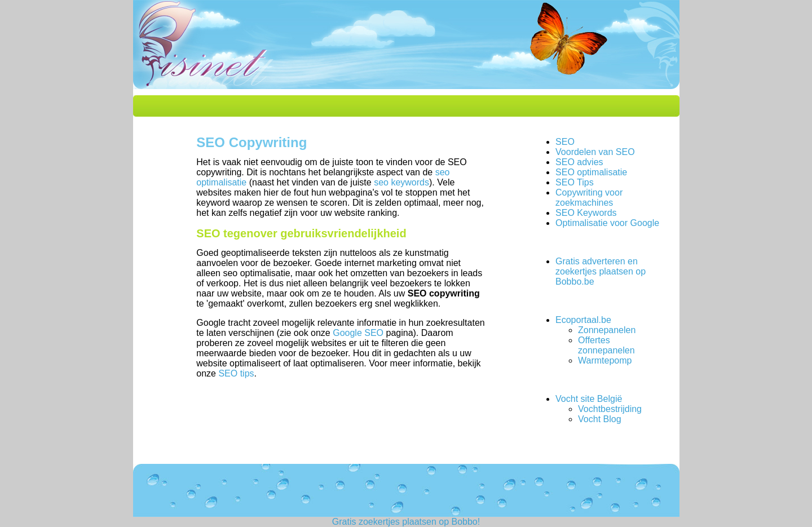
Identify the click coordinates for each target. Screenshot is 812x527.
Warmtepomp (605, 360)
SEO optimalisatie (591, 172)
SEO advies (579, 162)
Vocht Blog (600, 419)
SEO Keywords (586, 213)
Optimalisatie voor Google (607, 223)
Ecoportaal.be (583, 320)
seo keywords (401, 182)
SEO (565, 142)
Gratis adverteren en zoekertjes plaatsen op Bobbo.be (601, 271)
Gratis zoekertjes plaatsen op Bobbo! (406, 522)
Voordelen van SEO (595, 152)
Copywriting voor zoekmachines (589, 198)
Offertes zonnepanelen (606, 345)
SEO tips (236, 373)
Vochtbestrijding (610, 409)
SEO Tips (575, 182)
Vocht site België (589, 399)
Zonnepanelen (607, 330)
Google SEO (358, 333)
